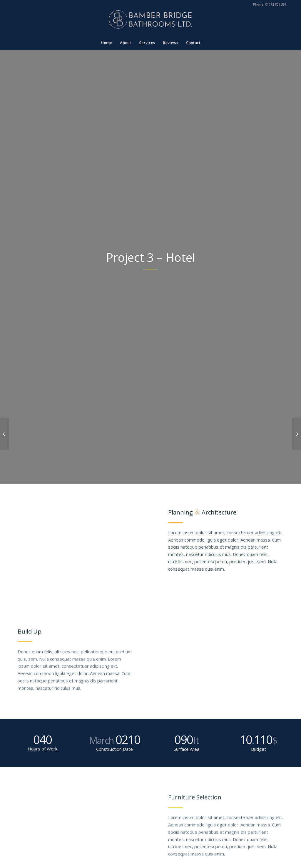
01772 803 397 (276, 4)
